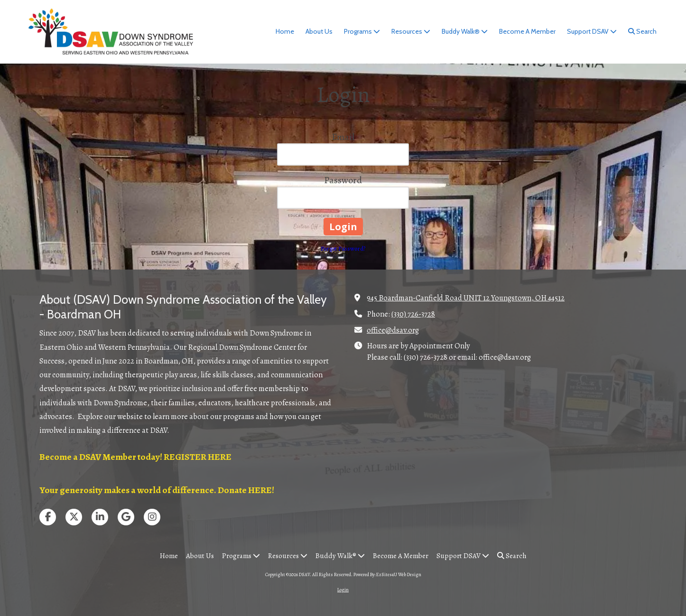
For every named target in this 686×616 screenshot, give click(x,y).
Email (343, 137)
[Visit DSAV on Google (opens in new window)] (126, 517)
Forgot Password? (343, 248)
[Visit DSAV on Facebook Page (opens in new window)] (48, 517)
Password (343, 180)
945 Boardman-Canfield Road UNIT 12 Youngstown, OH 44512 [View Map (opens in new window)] (466, 298)
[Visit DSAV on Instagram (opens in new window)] (152, 517)
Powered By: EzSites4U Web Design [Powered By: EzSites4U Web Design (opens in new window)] (387, 574)
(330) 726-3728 (413, 314)
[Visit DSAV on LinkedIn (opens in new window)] (100, 517)
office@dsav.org (393, 330)
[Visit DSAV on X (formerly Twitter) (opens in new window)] (74, 517)
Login (343, 590)
